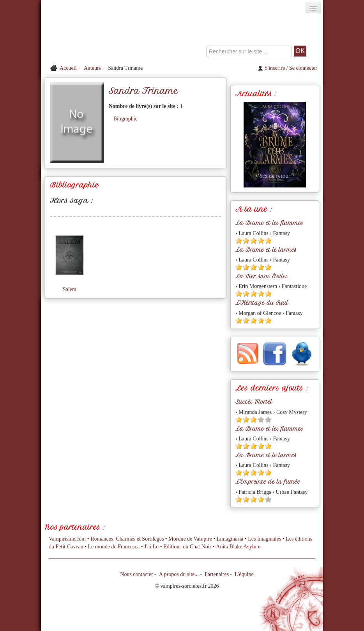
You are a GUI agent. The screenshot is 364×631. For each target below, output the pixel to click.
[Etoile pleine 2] (246, 241)
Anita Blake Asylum (238, 547)
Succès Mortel (254, 402)
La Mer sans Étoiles (262, 276)
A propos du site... (179, 574)
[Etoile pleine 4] (261, 241)
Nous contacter (136, 574)
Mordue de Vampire (190, 539)
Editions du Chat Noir (187, 547)
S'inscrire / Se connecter (287, 68)
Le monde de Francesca (114, 547)
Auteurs (92, 68)
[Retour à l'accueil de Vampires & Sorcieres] (85, 37)
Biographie (125, 119)
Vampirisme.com (67, 539)
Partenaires (217, 574)
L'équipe (244, 574)
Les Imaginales (264, 539)
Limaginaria (230, 539)
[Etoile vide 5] (268, 420)
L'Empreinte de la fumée (268, 482)
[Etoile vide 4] (261, 420)
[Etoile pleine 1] (239, 241)
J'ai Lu (151, 547)
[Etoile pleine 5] (268, 241)
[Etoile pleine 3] (254, 241)
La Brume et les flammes (269, 223)
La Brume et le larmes (266, 250)
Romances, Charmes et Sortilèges (127, 539)
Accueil (68, 68)
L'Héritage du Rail (262, 303)
